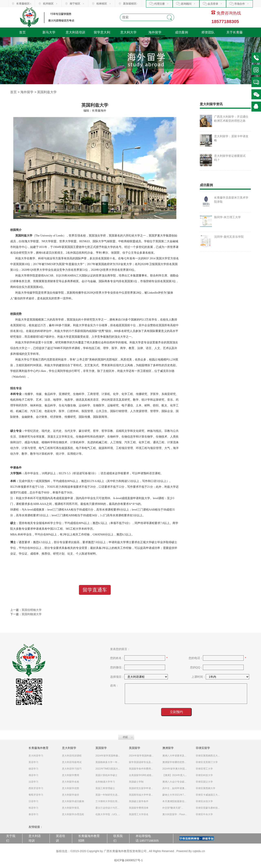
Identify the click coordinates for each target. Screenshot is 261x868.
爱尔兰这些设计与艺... (107, 808)
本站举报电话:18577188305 (147, 838)
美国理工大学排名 (139, 814)
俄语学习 (33, 775)
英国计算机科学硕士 (106, 775)
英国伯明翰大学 (32, 610)
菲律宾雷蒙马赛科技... (208, 808)
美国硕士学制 (136, 782)
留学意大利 (102, 32)
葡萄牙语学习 (36, 795)
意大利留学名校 (71, 782)
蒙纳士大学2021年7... (174, 795)
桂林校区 (102, 4)
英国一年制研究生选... (107, 795)
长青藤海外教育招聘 (89, 838)
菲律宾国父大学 (204, 782)
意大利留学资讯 (71, 808)
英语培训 (60, 838)
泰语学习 (33, 814)
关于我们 (11, 838)
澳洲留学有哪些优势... (174, 762)
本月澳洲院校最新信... (174, 801)
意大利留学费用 (71, 775)
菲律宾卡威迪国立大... (208, 795)
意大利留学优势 (71, 788)
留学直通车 (95, 590)
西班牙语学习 (36, 788)
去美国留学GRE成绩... (141, 775)
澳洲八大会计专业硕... (174, 782)
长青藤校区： (24, 4)
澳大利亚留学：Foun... (175, 814)
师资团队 (208, 32)
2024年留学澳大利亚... (175, 769)
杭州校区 (48, 4)
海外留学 (155, 32)
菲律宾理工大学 (204, 769)
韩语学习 (33, 808)
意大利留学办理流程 (73, 814)
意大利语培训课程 (72, 756)
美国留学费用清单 (139, 808)
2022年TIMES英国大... (108, 769)
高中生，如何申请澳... (174, 788)
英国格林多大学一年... (107, 762)
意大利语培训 (75, 32)
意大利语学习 (36, 756)
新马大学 (49, 32)
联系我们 (118, 838)
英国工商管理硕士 (105, 788)
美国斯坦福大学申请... (141, 795)
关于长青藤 (234, 32)
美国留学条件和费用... (141, 769)
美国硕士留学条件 (139, 801)
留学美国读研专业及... (141, 762)
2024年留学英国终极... (108, 756)
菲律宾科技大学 (204, 775)
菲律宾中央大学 (204, 814)
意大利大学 (128, 32)
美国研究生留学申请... (141, 788)
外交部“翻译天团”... (173, 808)
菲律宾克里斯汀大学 (207, 762)
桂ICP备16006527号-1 (128, 860)
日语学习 (33, 801)
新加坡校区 (130, 4)
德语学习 (33, 769)
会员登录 (213, 4)
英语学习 (33, 762)
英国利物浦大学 (32, 614)
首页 (22, 32)
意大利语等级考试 (72, 762)
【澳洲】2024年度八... (175, 775)
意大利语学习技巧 (72, 769)
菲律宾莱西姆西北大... (208, 756)
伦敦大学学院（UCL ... (108, 814)
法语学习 (33, 782)
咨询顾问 (186, 4)
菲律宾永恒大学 (204, 801)
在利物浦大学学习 (105, 782)
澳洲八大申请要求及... (174, 756)
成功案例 (181, 32)
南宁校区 (75, 4)
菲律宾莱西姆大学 (206, 788)
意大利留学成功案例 (73, 801)
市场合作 (240, 4)
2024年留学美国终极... (141, 756)
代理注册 (159, 4)
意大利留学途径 (71, 795)
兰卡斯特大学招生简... (107, 801)
